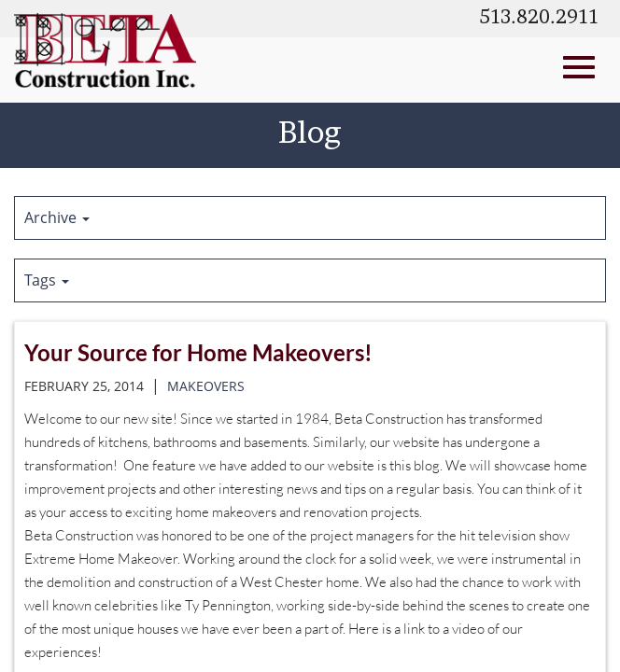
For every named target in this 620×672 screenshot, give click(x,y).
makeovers (206, 386)
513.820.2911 (539, 19)
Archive (57, 217)
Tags (47, 280)
